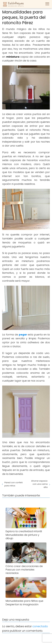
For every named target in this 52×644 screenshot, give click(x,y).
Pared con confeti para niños (14, 484)
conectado (40, 626)
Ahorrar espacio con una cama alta (39, 484)
